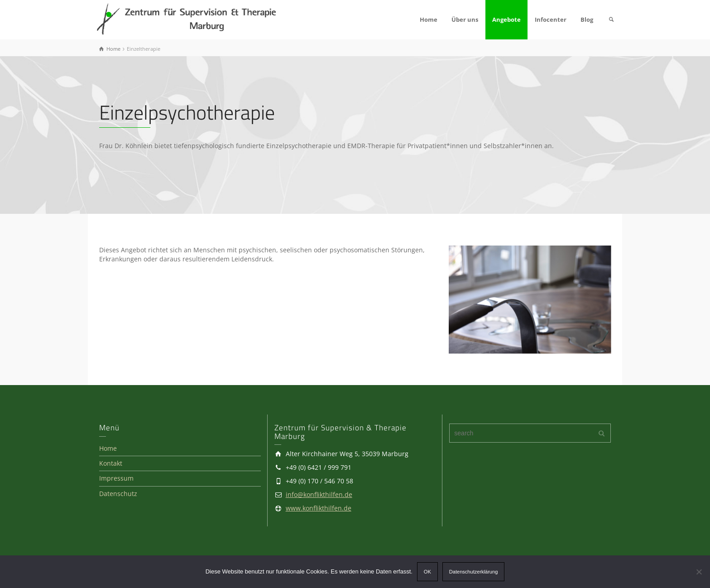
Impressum (116, 478)
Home (429, 19)
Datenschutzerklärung (473, 572)
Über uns (465, 19)
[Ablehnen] (699, 572)
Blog (587, 19)
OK (427, 572)
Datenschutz (118, 494)
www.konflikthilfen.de (319, 508)
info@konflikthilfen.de (319, 494)
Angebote (506, 19)
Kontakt (111, 463)
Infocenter (551, 19)
